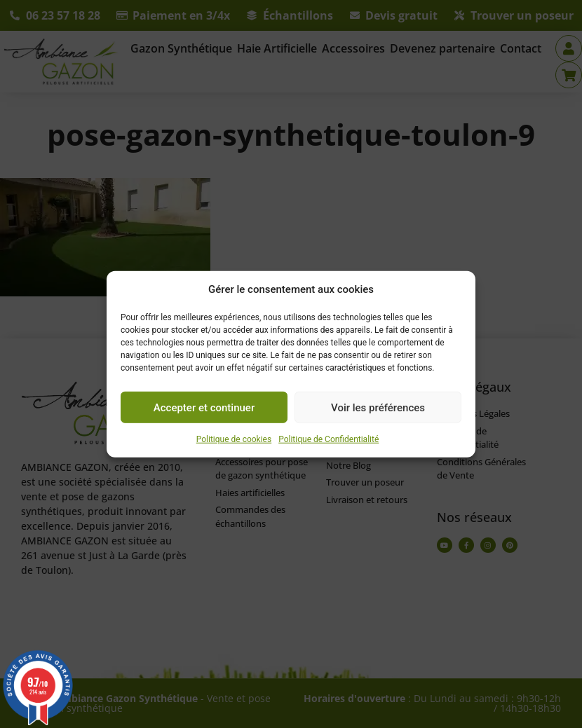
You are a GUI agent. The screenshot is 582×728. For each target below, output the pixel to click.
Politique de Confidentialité (329, 439)
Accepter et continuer (204, 407)
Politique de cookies (234, 439)
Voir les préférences (378, 407)
